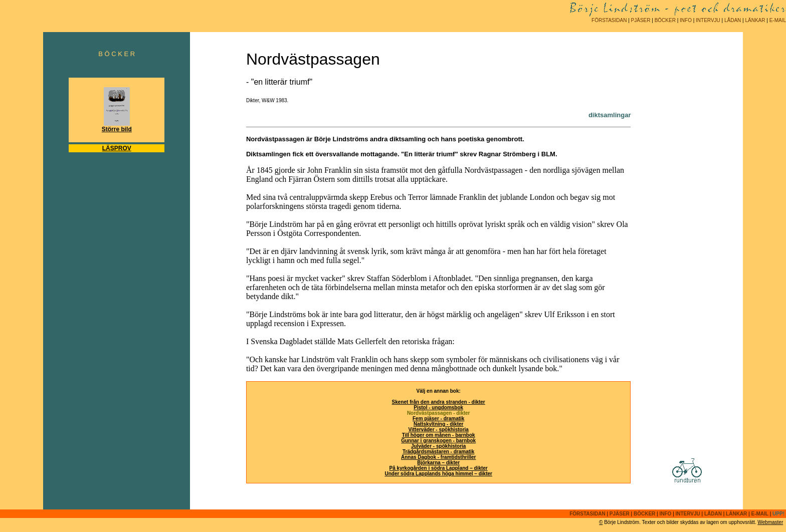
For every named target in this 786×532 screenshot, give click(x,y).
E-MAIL (778, 20)
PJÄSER (641, 20)
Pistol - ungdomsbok (438, 408)
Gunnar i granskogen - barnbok (438, 441)
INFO (686, 20)
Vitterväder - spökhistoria (438, 430)
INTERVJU (708, 20)
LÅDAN (733, 20)
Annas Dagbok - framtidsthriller (438, 457)
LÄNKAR (755, 20)
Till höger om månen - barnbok (439, 435)
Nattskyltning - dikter (438, 424)
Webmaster (770, 522)
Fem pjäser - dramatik (438, 419)
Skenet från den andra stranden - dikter (439, 402)
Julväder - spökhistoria (438, 446)
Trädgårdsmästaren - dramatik (438, 452)
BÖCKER (665, 20)
